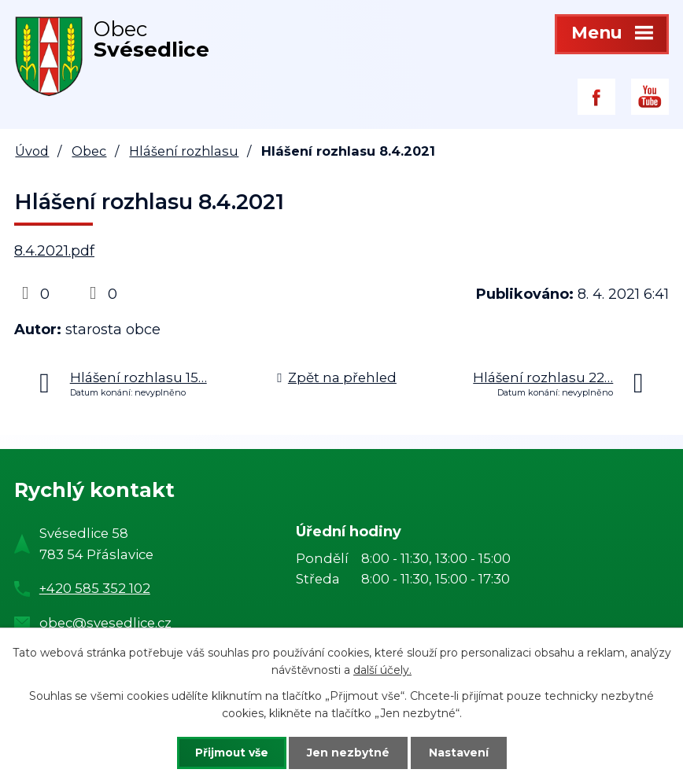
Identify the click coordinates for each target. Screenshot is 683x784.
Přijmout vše (230, 753)
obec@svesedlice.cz (105, 623)
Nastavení (461, 753)
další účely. (382, 670)
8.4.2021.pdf (54, 251)
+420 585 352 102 (95, 588)
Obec (89, 151)
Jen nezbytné (349, 753)
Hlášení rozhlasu (184, 151)
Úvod (32, 151)
